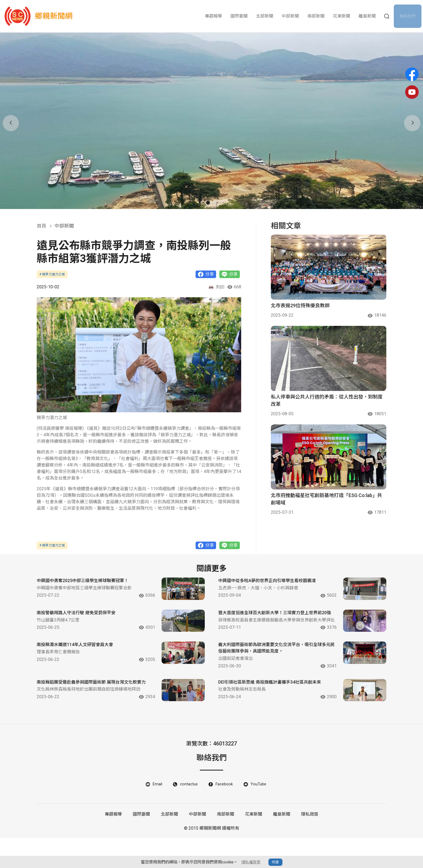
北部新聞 (265, 16)
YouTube (260, 814)
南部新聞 (316, 16)
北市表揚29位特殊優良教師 (300, 305)
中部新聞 (290, 16)
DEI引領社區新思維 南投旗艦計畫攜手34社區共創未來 (271, 708)
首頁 (42, 226)
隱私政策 (310, 844)
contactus (189, 814)
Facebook (225, 814)
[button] (208, 203)
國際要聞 (239, 16)
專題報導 (213, 16)
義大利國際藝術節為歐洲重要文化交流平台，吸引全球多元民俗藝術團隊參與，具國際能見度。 (272, 670)
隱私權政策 (251, 862)
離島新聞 (367, 16)
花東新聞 (342, 16)
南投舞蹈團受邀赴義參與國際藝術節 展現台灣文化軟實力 (91, 708)
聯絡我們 (409, 16)
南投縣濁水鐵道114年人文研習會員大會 (80, 666)
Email (156, 814)
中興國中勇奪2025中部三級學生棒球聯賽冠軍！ (88, 582)
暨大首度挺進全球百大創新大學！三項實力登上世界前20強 (272, 624)
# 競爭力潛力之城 (52, 274)
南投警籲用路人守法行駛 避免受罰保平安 (81, 621)
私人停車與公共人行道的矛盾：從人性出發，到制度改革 (327, 400)
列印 (216, 288)
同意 (276, 862)
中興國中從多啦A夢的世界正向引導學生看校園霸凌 (271, 586)
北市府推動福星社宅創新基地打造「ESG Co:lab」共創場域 (326, 499)
